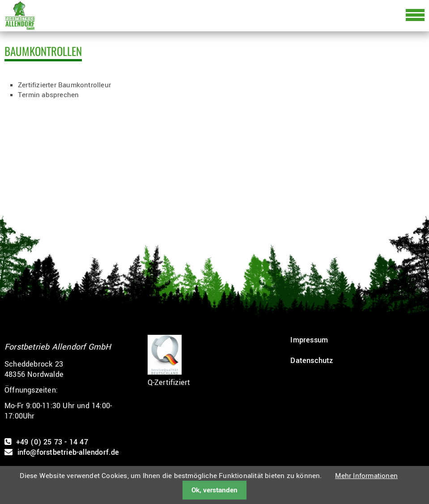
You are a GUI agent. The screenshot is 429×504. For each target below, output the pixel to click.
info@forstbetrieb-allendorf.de (68, 452)
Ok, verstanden (214, 490)
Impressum (309, 340)
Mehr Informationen (366, 476)
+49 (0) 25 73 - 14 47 (52, 442)
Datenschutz (312, 361)
